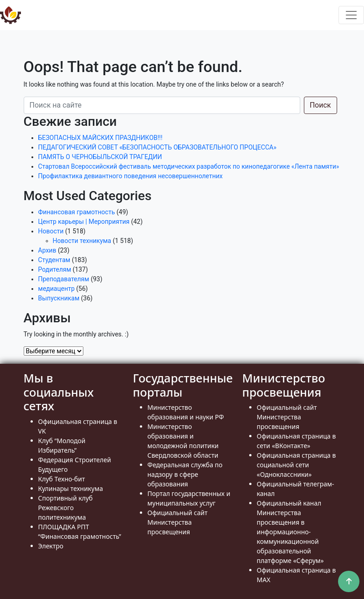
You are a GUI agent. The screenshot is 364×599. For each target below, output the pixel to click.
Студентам (54, 260)
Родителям (55, 269)
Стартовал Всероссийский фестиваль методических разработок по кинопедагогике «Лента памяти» (189, 166)
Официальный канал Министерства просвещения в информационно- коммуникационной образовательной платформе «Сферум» (290, 532)
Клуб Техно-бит (62, 479)
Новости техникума (82, 241)
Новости (51, 231)
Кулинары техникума (71, 488)
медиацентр (56, 289)
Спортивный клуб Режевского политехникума (66, 508)
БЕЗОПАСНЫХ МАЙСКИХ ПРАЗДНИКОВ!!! (100, 138)
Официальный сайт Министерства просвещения (178, 522)
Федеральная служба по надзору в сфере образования (185, 474)
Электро (51, 546)
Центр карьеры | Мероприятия (84, 222)
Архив (47, 250)
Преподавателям (64, 279)
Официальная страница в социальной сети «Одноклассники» (297, 465)
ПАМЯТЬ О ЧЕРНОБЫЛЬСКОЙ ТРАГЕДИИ (100, 157)
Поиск (320, 105)
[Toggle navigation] (351, 15)
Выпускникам (59, 298)
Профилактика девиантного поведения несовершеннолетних (131, 176)
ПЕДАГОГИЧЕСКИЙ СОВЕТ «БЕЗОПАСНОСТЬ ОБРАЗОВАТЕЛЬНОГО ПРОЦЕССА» (157, 147)
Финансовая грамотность (77, 212)
